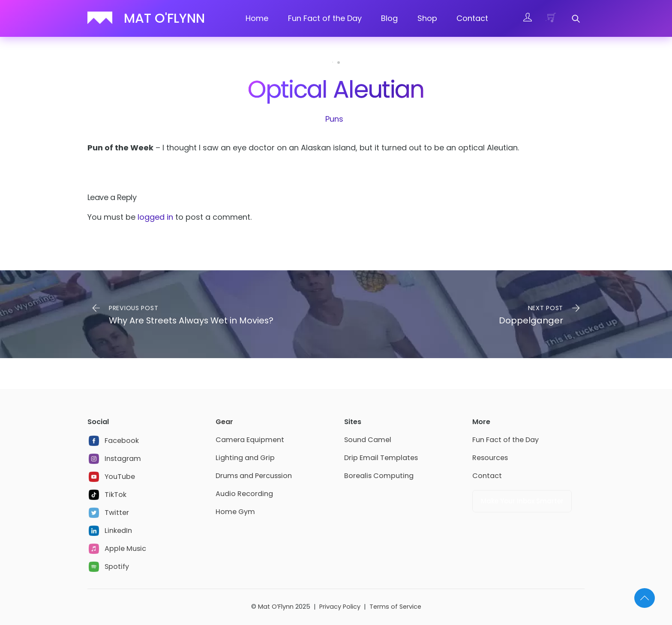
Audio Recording (244, 494)
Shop (427, 18)
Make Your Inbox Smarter (522, 501)
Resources (490, 458)
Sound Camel (368, 440)
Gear (224, 422)
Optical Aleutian (336, 89)
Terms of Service (395, 607)
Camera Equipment (250, 440)
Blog (389, 18)
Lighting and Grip (245, 458)
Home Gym (235, 512)
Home (257, 18)
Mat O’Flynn (276, 607)
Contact (472, 18)
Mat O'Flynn (164, 18)
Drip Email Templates (381, 458)
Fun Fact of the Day (325, 18)
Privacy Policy (340, 607)
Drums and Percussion (254, 476)
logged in (155, 217)
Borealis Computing (379, 476)
